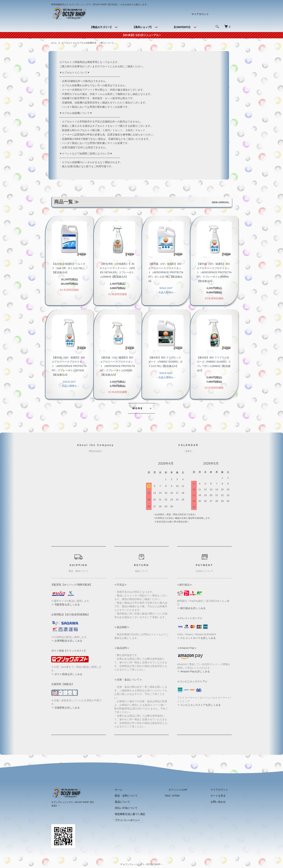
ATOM (190, 796)
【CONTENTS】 (182, 27)
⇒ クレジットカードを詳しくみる (196, 638)
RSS (182, 796)
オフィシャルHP (189, 790)
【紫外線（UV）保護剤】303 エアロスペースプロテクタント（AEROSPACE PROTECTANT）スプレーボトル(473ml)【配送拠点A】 (69, 366)
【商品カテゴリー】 (101, 27)
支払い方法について (144, 808)
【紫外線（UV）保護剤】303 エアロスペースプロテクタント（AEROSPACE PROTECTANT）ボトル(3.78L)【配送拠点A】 (166, 272)
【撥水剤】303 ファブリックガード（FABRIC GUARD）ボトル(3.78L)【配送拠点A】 (165, 362)
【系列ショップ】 (143, 27)
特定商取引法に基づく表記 (148, 814)
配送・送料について (144, 796)
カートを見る (222, 796)
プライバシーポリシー (145, 820)
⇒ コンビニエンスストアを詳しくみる (199, 705)
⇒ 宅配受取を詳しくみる (66, 605)
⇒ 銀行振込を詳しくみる (191, 608)
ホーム (55, 43)
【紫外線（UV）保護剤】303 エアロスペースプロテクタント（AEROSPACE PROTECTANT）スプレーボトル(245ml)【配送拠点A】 (118, 366)
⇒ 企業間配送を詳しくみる (67, 641)
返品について (140, 802)
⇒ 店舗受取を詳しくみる (66, 708)
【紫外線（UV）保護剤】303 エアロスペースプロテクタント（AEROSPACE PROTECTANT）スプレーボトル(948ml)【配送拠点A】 (214, 272)
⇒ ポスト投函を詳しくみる (67, 674)
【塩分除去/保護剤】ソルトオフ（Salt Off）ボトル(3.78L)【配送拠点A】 (69, 268)
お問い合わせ (222, 802)
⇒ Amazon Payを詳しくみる (193, 671)
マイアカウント (200, 14)
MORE (138, 408)
